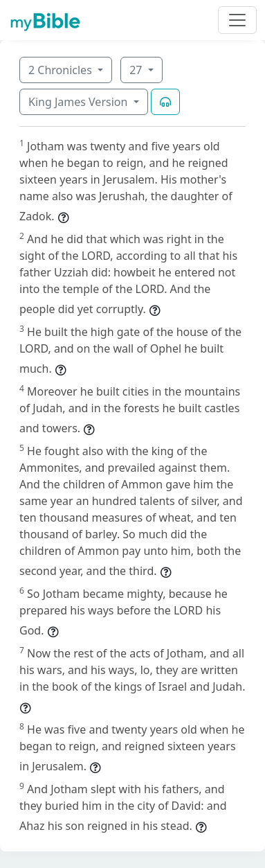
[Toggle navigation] (237, 20)
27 (137, 70)
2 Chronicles (62, 70)
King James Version (80, 102)
